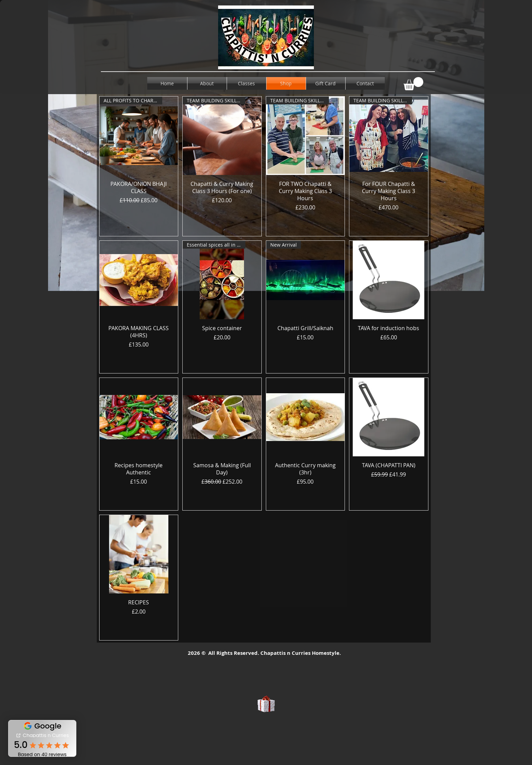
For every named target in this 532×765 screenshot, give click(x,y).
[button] (413, 84)
